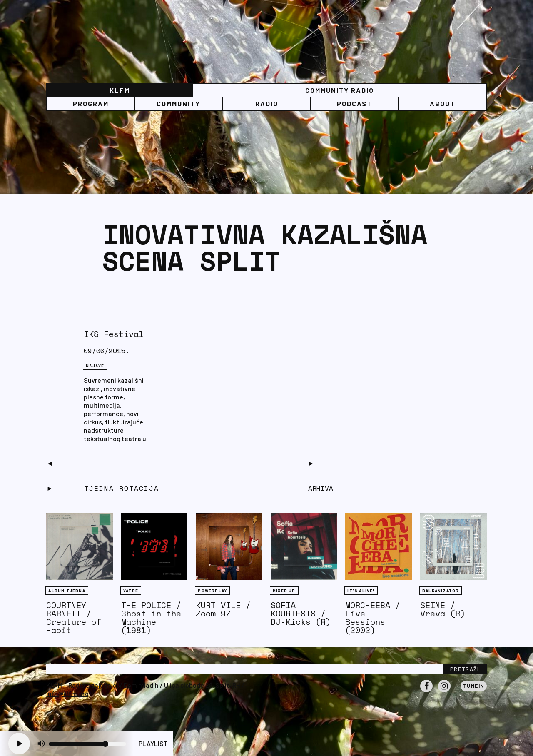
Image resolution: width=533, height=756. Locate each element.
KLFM (120, 90)
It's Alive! (361, 591)
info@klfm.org (67, 693)
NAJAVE (95, 366)
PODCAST (354, 104)
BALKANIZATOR (441, 591)
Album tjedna (67, 591)
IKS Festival (114, 334)
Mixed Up (284, 591)
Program (91, 104)
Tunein (474, 686)
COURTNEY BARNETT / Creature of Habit (74, 618)
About (442, 104)
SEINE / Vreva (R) (443, 609)
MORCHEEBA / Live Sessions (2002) (373, 618)
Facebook (426, 692)
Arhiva (321, 488)
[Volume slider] (87, 744)
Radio (267, 104)
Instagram (444, 692)
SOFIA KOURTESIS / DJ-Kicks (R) (301, 613)
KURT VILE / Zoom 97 (223, 609)
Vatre (131, 591)
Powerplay (212, 591)
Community (178, 104)
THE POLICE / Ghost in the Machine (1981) (151, 618)
